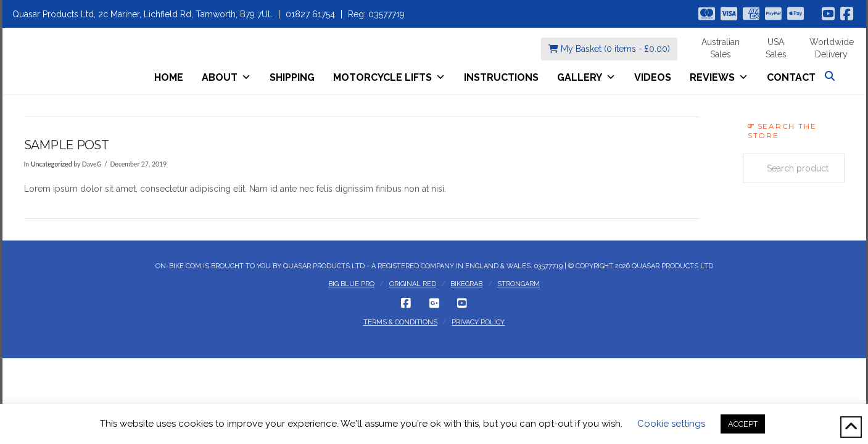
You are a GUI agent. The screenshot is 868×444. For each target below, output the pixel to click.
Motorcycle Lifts (389, 77)
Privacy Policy (478, 322)
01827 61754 (310, 14)
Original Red (413, 284)
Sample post (66, 145)
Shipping (292, 77)
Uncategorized (52, 164)
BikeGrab (466, 284)
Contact (791, 77)
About (226, 77)
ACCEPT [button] (743, 424)
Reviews (719, 77)
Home (169, 77)
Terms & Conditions (400, 322)
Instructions (501, 77)
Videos (653, 77)
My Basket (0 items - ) (609, 49)
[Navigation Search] (831, 76)
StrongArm (519, 284)
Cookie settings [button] (671, 424)
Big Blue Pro (351, 284)
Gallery (586, 77)
